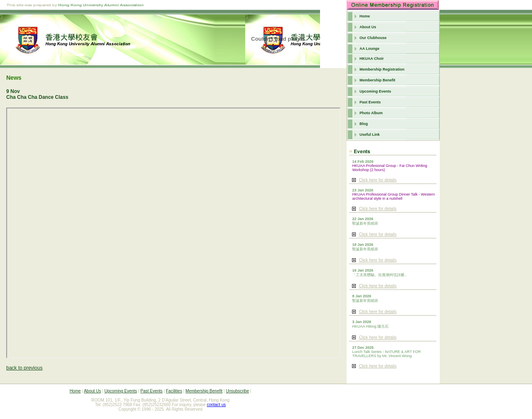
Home (365, 16)
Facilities (174, 391)
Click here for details (378, 180)
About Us (368, 27)
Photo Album (371, 113)
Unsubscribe (237, 391)
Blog (364, 124)
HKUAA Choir (372, 59)
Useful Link (370, 135)
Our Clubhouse (373, 38)
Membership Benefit (377, 80)
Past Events (370, 102)
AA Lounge (369, 49)
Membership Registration (382, 69)
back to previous (24, 368)
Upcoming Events (375, 91)
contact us (217, 405)
